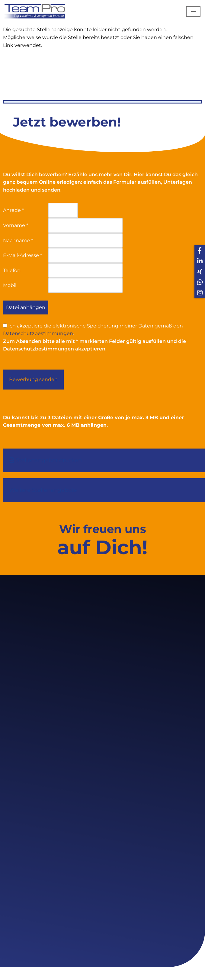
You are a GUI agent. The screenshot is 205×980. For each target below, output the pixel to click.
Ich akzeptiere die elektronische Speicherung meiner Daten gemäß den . (93, 330)
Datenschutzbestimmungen (38, 333)
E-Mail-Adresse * (22, 255)
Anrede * (13, 210)
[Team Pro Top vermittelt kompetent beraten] (36, 11)
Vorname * (16, 225)
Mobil (10, 285)
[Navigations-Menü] (193, 12)
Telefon (12, 270)
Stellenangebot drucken (45, 460)
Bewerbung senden (33, 379)
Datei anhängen (26, 307)
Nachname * (18, 240)
